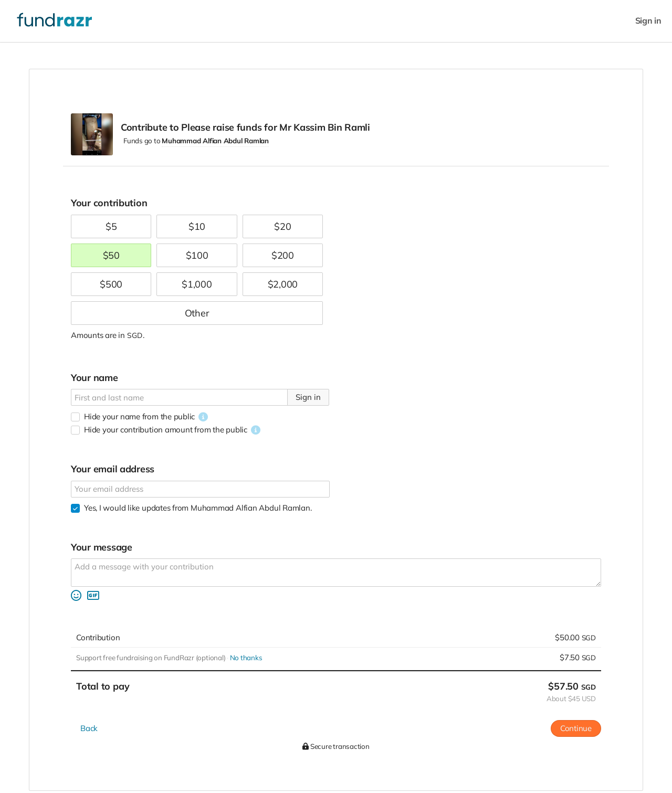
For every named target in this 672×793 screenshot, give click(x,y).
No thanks (246, 658)
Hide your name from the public (139, 416)
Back (89, 728)
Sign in (648, 21)
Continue (576, 728)
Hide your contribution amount (166, 430)
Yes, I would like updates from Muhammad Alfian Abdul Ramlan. (198, 508)
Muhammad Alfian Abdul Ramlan (215, 141)
